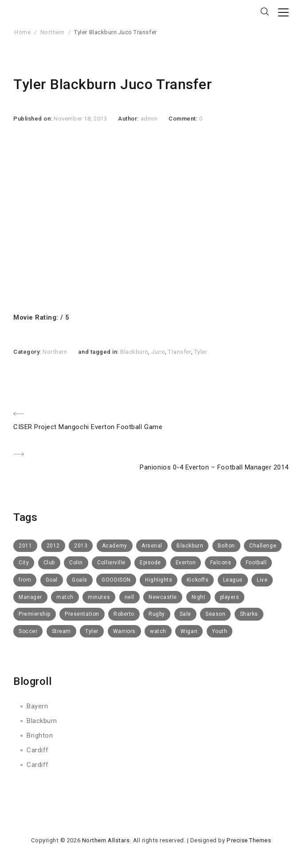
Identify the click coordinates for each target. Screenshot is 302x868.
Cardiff (38, 750)
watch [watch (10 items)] (158, 631)
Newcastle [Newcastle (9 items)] (163, 597)
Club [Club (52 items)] (49, 563)
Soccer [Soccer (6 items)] (28, 631)
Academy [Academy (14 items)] (115, 546)
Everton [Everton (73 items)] (186, 563)
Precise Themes (249, 840)
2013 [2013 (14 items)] (81, 546)
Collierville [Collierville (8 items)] (111, 563)
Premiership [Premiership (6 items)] (35, 614)
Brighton (40, 735)
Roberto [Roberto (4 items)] (124, 614)
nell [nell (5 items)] (129, 597)
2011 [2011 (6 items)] (25, 546)
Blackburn (134, 352)
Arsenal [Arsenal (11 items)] (152, 546)
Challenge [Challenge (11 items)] (263, 546)
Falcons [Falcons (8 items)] (221, 563)
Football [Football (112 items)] (256, 563)
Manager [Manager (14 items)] (30, 597)
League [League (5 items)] (233, 580)
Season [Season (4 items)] (215, 614)
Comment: (184, 119)
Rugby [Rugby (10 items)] (157, 614)
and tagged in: (99, 352)
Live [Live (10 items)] (262, 580)
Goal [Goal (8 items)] (52, 580)
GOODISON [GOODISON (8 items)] (116, 580)
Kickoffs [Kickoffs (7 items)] (198, 580)
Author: (129, 119)
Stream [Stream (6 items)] (61, 631)
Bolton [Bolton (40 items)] (226, 546)
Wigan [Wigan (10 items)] (189, 631)
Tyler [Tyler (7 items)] (92, 631)
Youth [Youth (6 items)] (220, 631)
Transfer (179, 352)
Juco (158, 352)
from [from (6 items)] (25, 580)
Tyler (201, 352)
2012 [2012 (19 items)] (53, 546)
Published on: (33, 119)
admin (149, 119)
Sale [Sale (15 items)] (185, 614)
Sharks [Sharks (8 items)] (249, 614)
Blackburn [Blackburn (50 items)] (190, 546)
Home (22, 32)
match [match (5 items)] (65, 597)
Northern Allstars (106, 840)
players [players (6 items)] (230, 597)
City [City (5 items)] (24, 563)
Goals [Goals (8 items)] (80, 580)
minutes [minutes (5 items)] (99, 597)
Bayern (37, 706)
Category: (28, 352)
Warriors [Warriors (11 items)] (124, 631)
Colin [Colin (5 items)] (76, 563)
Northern (53, 32)
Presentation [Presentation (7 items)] (82, 614)
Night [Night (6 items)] (199, 597)
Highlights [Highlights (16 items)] (159, 580)
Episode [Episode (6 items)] (150, 563)
